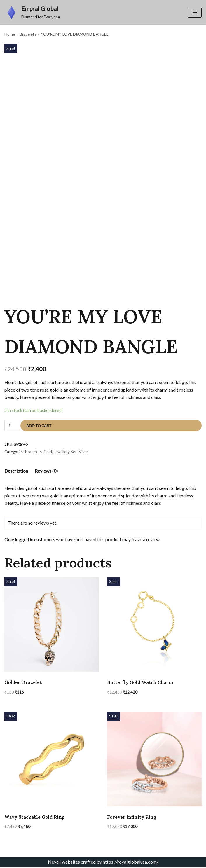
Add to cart (39, 426)
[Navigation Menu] (195, 13)
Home (10, 34)
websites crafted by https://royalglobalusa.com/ (110, 863)
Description (16, 471)
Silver (83, 452)
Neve (53, 863)
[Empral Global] (32, 13)
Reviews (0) (46, 471)
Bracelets (28, 34)
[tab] (16, 471)
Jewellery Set (65, 452)
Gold (48, 452)
